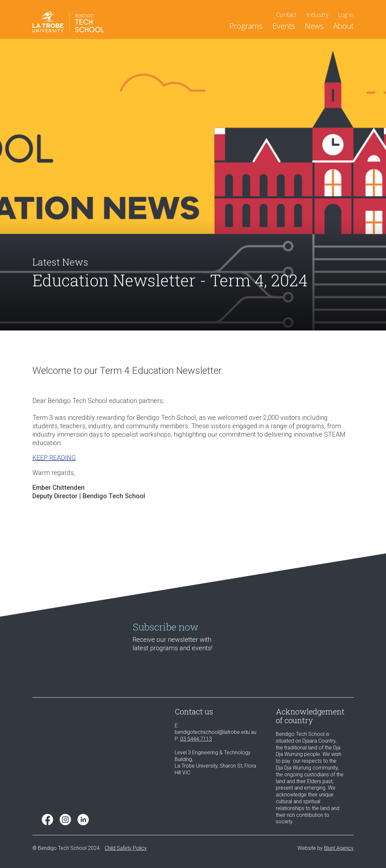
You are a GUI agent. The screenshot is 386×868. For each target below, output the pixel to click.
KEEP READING (54, 463)
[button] (246, 27)
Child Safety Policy (126, 848)
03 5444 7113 (196, 739)
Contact (286, 15)
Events (284, 27)
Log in (346, 15)
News (314, 27)
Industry (317, 15)
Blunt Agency (339, 848)
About (343, 27)
